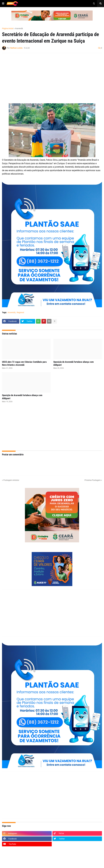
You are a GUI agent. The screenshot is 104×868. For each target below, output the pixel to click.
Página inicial (8, 28)
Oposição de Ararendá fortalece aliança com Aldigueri (74, 363)
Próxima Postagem (93, 480)
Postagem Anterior (11, 480)
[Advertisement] (49, 75)
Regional (20, 312)
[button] (3, 4)
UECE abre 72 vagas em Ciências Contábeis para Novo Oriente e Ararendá (24, 363)
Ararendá (19, 28)
